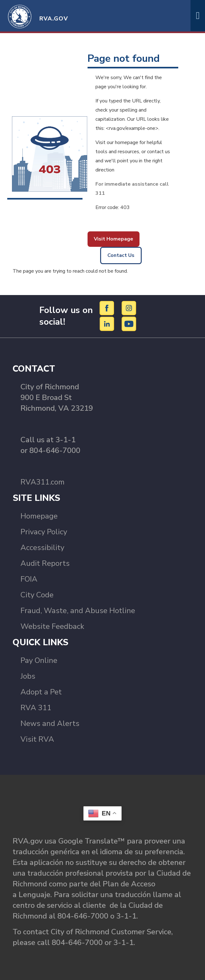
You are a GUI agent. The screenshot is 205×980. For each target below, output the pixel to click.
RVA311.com (43, 482)
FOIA (29, 579)
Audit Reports (45, 563)
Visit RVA (37, 739)
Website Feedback (52, 626)
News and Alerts (50, 723)
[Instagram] (129, 308)
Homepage (39, 516)
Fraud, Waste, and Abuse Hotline (78, 611)
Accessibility (42, 548)
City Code (37, 595)
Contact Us (121, 255)
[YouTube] (129, 324)
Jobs (28, 676)
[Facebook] (108, 308)
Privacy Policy (44, 532)
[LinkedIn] (108, 324)
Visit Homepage (114, 239)
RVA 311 (36, 708)
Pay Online (39, 660)
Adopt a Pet (41, 692)
